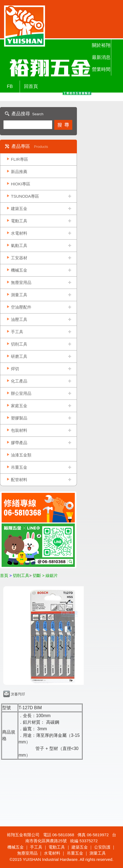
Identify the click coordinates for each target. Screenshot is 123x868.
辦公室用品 (21, 393)
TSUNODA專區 (25, 196)
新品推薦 (19, 172)
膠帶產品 (19, 443)
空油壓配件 (21, 307)
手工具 (17, 332)
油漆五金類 (21, 455)
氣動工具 (19, 245)
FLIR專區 (19, 159)
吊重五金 (19, 467)
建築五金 (19, 209)
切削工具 (19, 344)
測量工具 (19, 295)
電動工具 (19, 221)
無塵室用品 (21, 282)
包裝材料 (19, 430)
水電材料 (19, 233)
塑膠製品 (19, 418)
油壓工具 (19, 319)
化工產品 (19, 381)
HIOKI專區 (21, 184)
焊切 (15, 369)
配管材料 (19, 480)
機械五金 (19, 270)
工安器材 (19, 258)
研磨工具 (19, 356)
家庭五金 (19, 406)
